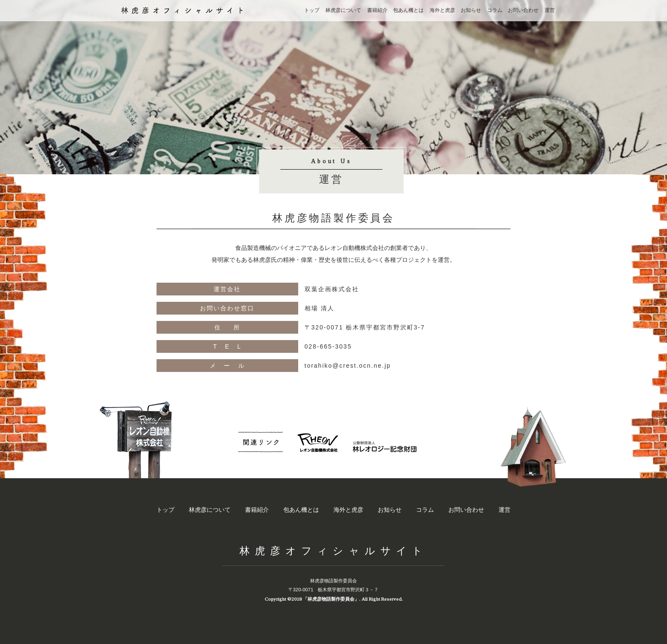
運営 (550, 10)
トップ (312, 10)
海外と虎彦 (442, 10)
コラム (495, 10)
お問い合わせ (523, 10)
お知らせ (471, 10)
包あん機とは (408, 10)
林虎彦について (343, 10)
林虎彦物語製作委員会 (333, 581)
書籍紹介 (377, 10)
